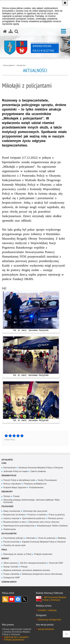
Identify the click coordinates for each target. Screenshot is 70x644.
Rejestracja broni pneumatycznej (19, 526)
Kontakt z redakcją (47, 610)
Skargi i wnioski (11, 567)
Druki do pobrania (47, 538)
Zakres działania (38, 471)
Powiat (16, 496)
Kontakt (5, 558)
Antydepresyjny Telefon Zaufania (52, 526)
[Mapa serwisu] (11, 31)
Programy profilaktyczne (35, 484)
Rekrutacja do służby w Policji (17, 554)
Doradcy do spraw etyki (14, 545)
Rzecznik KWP (56, 563)
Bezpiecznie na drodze (14, 515)
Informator (31, 538)
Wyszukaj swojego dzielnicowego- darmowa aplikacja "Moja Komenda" (31, 501)
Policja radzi (7, 506)
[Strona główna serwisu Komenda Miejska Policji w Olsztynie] (5, 31)
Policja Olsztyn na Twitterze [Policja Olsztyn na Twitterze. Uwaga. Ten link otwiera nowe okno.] (24, 599)
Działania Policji (9, 475)
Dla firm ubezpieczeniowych (33, 563)
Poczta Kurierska (11, 542)
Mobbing (62, 538)
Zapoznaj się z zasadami (16, 637)
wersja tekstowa (46, 629)
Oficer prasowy (10, 563)
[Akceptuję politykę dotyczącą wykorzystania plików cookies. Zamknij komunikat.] (65, 3)
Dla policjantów (9, 533)
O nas (4, 463)
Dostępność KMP (12, 578)
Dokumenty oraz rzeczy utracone (44, 522)
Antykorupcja (10, 529)
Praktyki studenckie (43, 554)
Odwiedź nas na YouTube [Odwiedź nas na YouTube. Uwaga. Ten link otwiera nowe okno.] (12, 599)
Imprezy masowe (11, 518)
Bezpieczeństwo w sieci (14, 522)
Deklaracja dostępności (49, 620)
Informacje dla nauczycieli (35, 511)
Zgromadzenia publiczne (34, 518)
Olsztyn (7, 496)
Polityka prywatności (14, 640)
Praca (4, 549)
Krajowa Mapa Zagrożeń (15, 487)
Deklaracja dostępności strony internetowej (42, 574)
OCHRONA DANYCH (9, 582)
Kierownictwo (10, 468)
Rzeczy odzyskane (12, 484)
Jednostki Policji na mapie (16, 471)
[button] (63, 31)
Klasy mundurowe (12, 511)
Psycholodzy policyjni (13, 538)
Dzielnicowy (7, 491)
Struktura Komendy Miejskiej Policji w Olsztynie (41, 468)
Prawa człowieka (11, 574)
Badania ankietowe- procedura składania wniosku (27, 570)
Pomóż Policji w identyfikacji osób (19, 480)
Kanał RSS (5, 599)
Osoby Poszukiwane (47, 480)
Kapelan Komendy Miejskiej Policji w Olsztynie (44, 542)
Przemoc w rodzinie (37, 515)
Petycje (24, 567)
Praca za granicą (56, 515)
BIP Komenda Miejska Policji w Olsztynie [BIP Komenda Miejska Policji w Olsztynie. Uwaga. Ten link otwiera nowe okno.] (54, 599)
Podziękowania (36, 487)
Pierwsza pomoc (56, 518)
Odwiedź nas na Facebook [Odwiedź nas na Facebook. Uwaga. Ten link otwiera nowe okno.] (18, 599)
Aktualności (21, 65)
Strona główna (9, 65)
